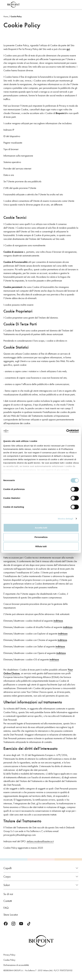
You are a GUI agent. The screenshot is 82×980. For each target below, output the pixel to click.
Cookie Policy (16, 17)
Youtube (21, 924)
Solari (7, 885)
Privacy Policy (9, 955)
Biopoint (13, 5)
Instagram (13, 924)
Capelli (7, 868)
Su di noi (8, 894)
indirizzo (58, 621)
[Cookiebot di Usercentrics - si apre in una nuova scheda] (66, 431)
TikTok (29, 924)
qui (68, 49)
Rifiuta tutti (41, 546)
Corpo (7, 877)
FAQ (6, 908)
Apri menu (4, 5)
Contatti (8, 901)
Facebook (6, 924)
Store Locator (11, 915)
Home (6, 17)
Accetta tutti (41, 528)
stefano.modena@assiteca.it (40, 841)
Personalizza (41, 537)
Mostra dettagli (65, 519)
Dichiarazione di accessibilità (16, 965)
